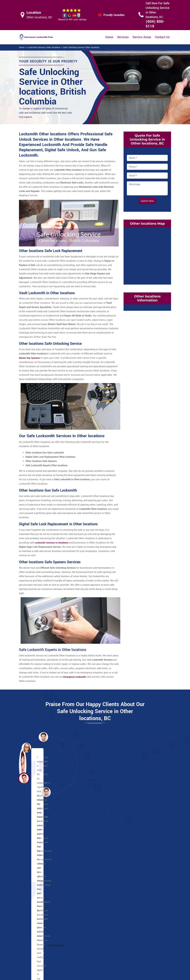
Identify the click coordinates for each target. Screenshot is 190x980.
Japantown (35, 875)
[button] (46, 792)
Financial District (39, 858)
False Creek (139, 862)
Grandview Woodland (92, 866)
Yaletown (34, 896)
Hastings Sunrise (90, 870)
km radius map (147, 255)
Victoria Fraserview (143, 845)
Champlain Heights (91, 841)
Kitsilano (137, 870)
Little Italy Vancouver (92, 853)
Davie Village (36, 845)
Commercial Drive (91, 845)
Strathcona (138, 836)
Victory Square (37, 887)
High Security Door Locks (84, 931)
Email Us (147, 929)
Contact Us (162, 37)
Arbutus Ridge (140, 849)
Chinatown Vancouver (41, 841)
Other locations (89, 836)
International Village (40, 870)
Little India (87, 862)
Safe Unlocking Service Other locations (81, 47)
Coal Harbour (36, 836)
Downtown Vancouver (41, 849)
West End (35, 892)
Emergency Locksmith (119, 959)
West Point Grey (141, 892)
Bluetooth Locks (116, 935)
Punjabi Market (89, 858)
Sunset (136, 841)
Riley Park (86, 892)
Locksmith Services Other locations (44, 47)
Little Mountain (89, 896)
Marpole (137, 875)
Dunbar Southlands (143, 853)
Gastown (34, 862)
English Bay (36, 853)
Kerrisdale (138, 866)
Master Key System (85, 939)
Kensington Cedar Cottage (95, 875)
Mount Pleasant (90, 883)
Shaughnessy (140, 883)
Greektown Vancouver (93, 849)
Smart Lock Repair (84, 956)
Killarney (86, 879)
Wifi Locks (113, 942)
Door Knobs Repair (84, 962)
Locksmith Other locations (92, 976)
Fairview (137, 858)
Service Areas (142, 37)
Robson (34, 879)
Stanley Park (36, 883)
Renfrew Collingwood (92, 887)
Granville (34, 866)
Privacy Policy (115, 929)
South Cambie (140, 887)
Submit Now (147, 201)
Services (123, 37)
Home (109, 37)
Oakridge (137, 879)
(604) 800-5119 (155, 24)
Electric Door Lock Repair (84, 948)
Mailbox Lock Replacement (114, 950)
